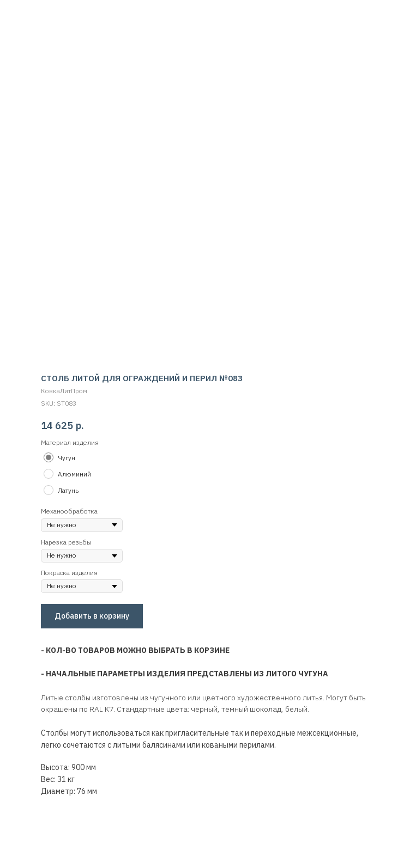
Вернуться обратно (49, 16)
